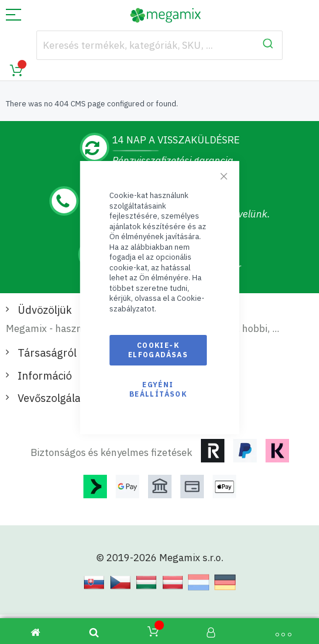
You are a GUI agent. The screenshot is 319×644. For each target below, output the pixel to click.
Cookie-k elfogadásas (158, 350)
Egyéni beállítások (158, 389)
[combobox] (159, 45)
